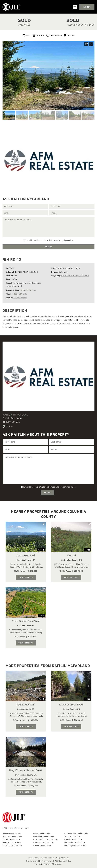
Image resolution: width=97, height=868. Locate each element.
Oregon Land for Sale (42, 845)
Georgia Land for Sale (12, 842)
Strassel (71, 555)
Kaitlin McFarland (28, 290)
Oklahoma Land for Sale (43, 842)
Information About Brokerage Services (39, 861)
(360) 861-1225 (20, 294)
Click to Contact (19, 298)
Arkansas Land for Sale (12, 836)
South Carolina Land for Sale (76, 833)
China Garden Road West (26, 621)
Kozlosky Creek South (71, 705)
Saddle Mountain (26, 705)
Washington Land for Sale (74, 842)
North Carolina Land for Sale (45, 839)
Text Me (8, 427)
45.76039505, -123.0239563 (75, 276)
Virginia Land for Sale (73, 839)
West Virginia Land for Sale (75, 845)
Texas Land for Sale (72, 836)
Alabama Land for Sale (12, 833)
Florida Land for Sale (11, 839)
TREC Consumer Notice (63, 861)
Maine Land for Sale (41, 833)
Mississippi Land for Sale (44, 836)
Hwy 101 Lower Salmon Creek (26, 770)
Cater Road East (26, 555)
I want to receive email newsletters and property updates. (50, 240)
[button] (75, 7)
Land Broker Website (42, 864)
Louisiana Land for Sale (12, 845)
